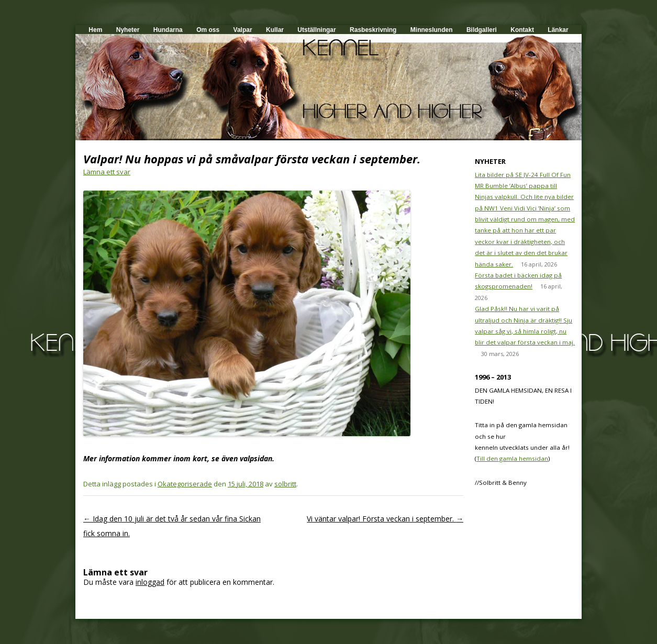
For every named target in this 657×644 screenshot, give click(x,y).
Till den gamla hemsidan (512, 458)
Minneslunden (432, 30)
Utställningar (316, 30)
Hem (95, 30)
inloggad (150, 582)
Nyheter (128, 30)
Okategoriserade (185, 484)
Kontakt (522, 30)
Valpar (243, 30)
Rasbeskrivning (373, 30)
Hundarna (168, 30)
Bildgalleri (482, 30)
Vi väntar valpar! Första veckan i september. (385, 519)
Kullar (275, 30)
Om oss (208, 30)
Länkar (558, 30)
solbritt (285, 484)
